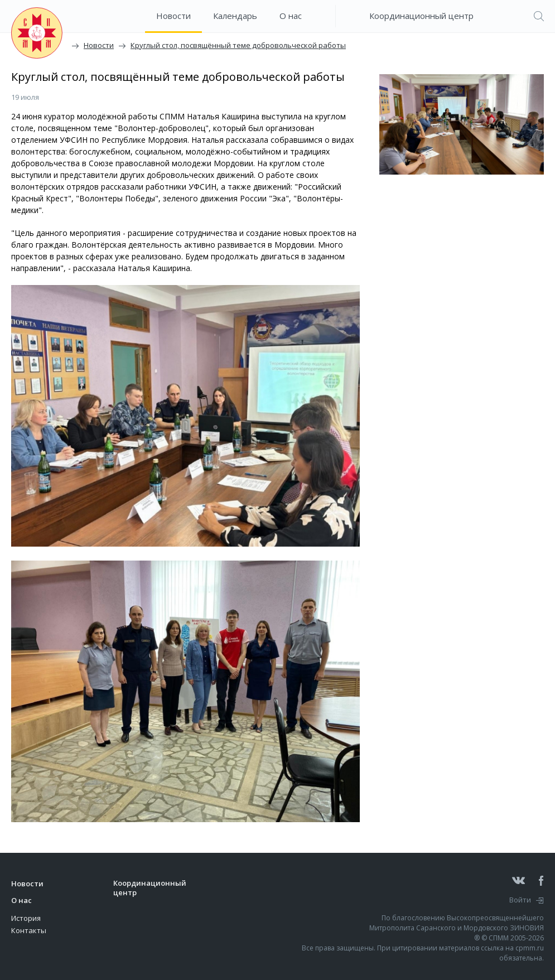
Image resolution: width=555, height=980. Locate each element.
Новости (173, 16)
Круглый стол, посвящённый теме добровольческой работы (238, 45)
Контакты (29, 930)
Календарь (235, 16)
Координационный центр (421, 16)
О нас (291, 16)
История (26, 918)
